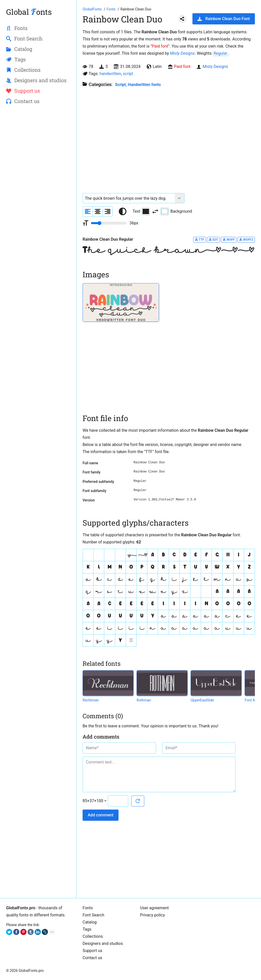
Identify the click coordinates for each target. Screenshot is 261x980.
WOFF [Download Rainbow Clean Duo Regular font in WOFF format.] (229, 240)
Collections (93, 936)
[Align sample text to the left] (88, 211)
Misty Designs (182, 53)
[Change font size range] (109, 223)
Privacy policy (152, 915)
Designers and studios (103, 943)
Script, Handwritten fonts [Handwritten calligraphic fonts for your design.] (138, 85)
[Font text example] (129, 198)
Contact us (92, 958)
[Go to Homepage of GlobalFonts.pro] (93, 9)
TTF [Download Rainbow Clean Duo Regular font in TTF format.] (200, 240)
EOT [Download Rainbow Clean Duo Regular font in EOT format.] (213, 240)
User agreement (154, 908)
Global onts (29, 12)
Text (141, 211)
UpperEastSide (202, 700)
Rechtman (91, 700)
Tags (87, 929)
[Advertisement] (38, 191)
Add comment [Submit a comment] (101, 815)
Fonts (88, 908)
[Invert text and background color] (155, 211)
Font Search (93, 915)
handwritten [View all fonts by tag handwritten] (110, 74)
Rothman (144, 700)
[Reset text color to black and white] (123, 211)
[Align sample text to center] (98, 211)
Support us (93, 951)
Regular (221, 53)
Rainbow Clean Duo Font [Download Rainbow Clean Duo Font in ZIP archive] (224, 19)
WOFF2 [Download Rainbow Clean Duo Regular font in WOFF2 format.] (246, 240)
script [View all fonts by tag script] (128, 74)
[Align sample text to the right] (108, 211)
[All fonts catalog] (112, 9)
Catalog (90, 922)
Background (176, 211)
